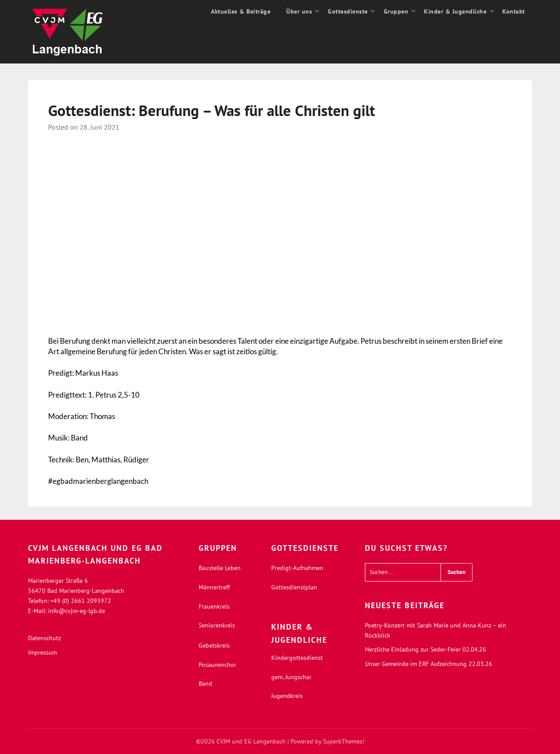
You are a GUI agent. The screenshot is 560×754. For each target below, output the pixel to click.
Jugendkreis (287, 696)
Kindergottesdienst (297, 658)
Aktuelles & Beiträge (241, 11)
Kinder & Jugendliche (455, 11)
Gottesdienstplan (294, 587)
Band (205, 684)
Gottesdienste (348, 11)
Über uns (299, 11)
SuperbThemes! (343, 741)
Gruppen (396, 11)
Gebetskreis (214, 645)
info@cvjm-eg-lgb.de (77, 611)
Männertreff (214, 587)
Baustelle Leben (220, 568)
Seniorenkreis (217, 625)
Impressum (42, 652)
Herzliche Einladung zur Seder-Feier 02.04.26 (425, 649)
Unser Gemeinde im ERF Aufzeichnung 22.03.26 (429, 664)
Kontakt (514, 11)
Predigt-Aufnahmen (297, 568)
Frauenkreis (214, 606)
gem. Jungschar (291, 677)
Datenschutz (44, 638)
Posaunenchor (217, 665)
